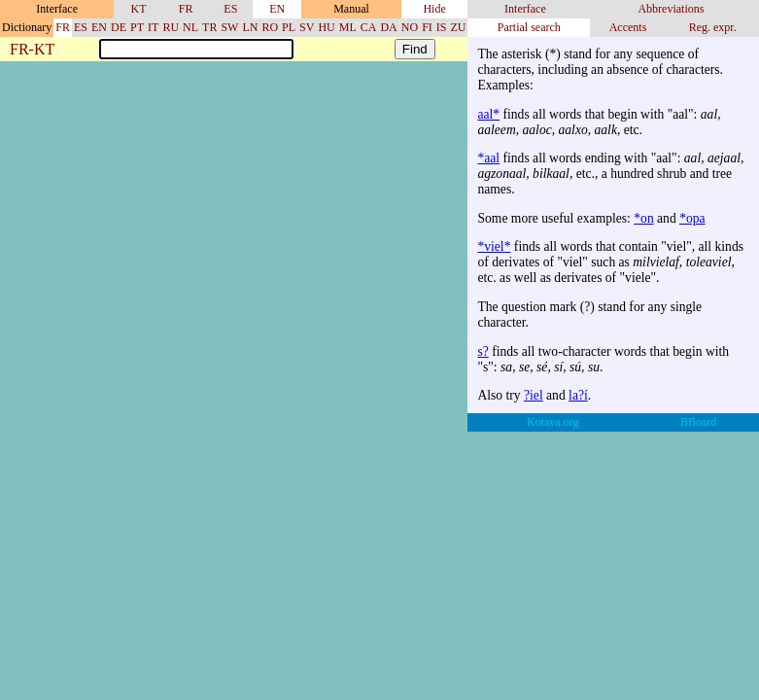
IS (442, 27)
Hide (434, 9)
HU (326, 27)
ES (230, 9)
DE (119, 27)
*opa (692, 218)
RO (270, 27)
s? (483, 351)
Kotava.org (552, 422)
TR (209, 27)
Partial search (529, 27)
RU (171, 27)
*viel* (494, 246)
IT (153, 27)
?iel (534, 395)
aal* (488, 114)
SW (229, 27)
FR (186, 9)
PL (289, 27)
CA (369, 27)
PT (137, 27)
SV (307, 27)
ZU (458, 27)
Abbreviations (671, 9)
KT (139, 9)
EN (277, 9)
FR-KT (32, 50)
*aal (488, 158)
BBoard (698, 422)
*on (643, 218)
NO (410, 27)
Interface (525, 9)
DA (388, 27)
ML (348, 27)
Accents (628, 27)
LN (250, 27)
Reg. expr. (713, 27)
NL (190, 27)
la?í (578, 395)
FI (427, 27)
